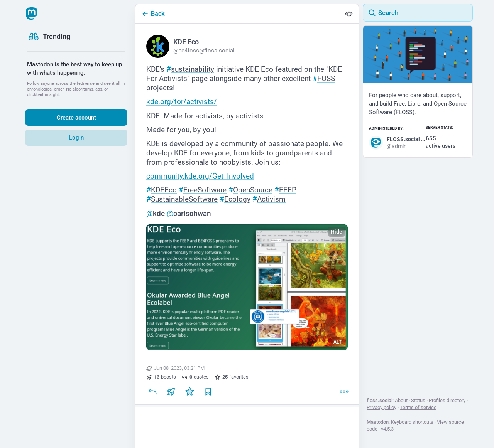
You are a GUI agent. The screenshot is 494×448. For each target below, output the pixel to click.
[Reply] (152, 391)
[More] (344, 391)
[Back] (238, 14)
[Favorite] (189, 391)
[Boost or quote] (171, 391)
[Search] (418, 13)
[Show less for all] (349, 14)
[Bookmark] (208, 391)
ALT (338, 342)
